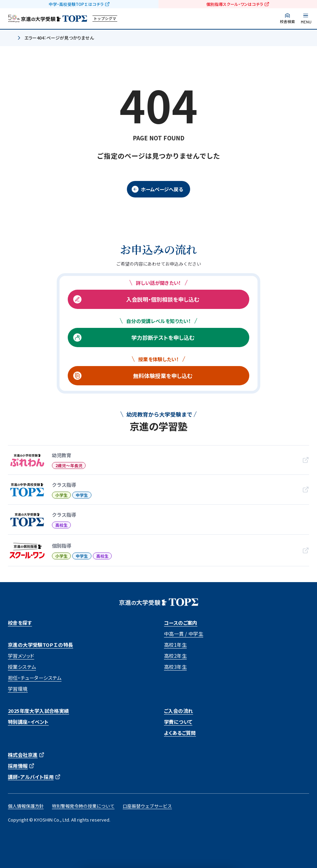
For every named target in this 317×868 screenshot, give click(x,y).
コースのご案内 (181, 623)
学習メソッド (21, 656)
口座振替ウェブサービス (147, 806)
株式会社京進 (23, 755)
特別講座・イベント (28, 722)
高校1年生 (175, 645)
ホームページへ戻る (162, 189)
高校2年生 (175, 656)
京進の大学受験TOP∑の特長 (41, 645)
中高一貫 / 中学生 (184, 634)
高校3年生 (175, 667)
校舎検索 (287, 22)
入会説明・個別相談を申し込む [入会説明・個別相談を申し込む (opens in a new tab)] (163, 299)
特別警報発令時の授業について (83, 806)
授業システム (22, 667)
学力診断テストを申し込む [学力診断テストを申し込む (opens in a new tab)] (163, 337)
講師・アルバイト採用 (31, 777)
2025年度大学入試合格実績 (39, 711)
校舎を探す (20, 623)
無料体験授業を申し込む (163, 376)
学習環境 (18, 689)
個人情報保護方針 (26, 806)
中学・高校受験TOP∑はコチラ (76, 4)
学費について (178, 722)
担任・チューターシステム (35, 678)
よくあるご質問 (180, 733)
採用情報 (18, 766)
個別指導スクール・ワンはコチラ (235, 4)
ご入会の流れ (178, 711)
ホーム (11, 38)
